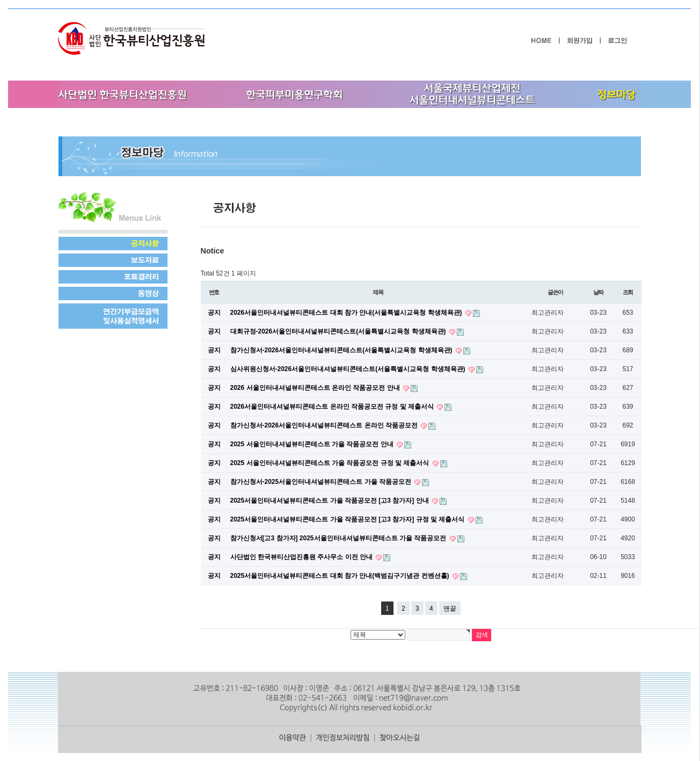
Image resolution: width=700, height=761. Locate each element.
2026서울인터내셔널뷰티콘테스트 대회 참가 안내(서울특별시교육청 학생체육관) (347, 313)
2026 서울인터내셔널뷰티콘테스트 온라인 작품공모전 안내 (316, 388)
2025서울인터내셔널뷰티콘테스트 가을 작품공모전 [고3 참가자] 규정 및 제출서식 (348, 519)
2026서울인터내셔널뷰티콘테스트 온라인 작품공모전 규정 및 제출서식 (333, 407)
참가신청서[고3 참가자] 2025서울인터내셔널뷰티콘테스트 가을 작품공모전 (339, 538)
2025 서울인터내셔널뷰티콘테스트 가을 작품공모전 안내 (313, 444)
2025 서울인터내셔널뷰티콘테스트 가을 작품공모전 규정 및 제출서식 (331, 463)
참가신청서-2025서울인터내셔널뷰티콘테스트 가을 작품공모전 (322, 482)
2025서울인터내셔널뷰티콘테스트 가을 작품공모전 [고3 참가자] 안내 (330, 501)
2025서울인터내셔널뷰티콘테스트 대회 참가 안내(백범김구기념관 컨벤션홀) (341, 576)
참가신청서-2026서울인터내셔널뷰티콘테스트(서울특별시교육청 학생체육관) (342, 350)
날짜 (599, 292)
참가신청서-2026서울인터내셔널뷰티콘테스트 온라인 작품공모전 (325, 425)
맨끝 (450, 608)
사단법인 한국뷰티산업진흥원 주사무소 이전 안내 (302, 557)
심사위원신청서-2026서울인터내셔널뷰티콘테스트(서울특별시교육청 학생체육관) (349, 369)
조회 (628, 292)
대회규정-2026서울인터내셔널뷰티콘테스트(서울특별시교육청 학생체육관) (339, 331)
